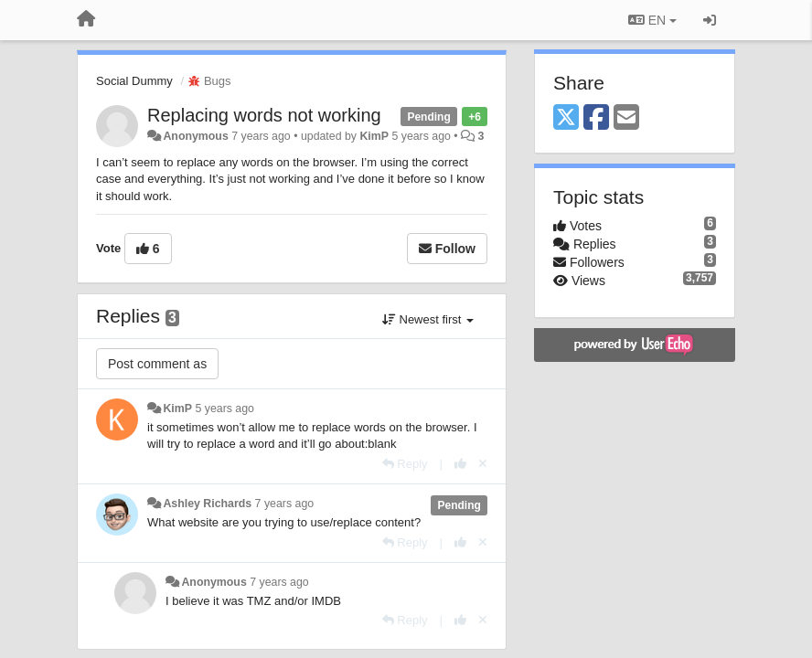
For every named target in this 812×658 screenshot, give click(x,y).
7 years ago (285, 504)
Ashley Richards (207, 504)
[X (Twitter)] (566, 118)
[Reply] (405, 464)
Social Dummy (134, 81)
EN (652, 20)
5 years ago (224, 409)
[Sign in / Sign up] (710, 20)
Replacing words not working (264, 115)
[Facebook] (596, 118)
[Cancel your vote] (483, 464)
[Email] (626, 118)
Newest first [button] (428, 319)
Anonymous (195, 136)
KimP (374, 136)
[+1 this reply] (460, 464)
